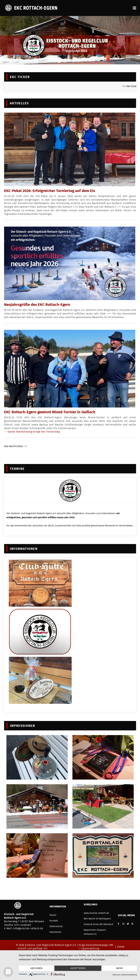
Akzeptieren (78, 968)
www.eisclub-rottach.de (96, 913)
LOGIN (120, 947)
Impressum (55, 932)
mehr (119, 968)
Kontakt (54, 921)
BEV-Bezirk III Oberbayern (97, 919)
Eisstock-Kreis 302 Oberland (98, 924)
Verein (53, 915)
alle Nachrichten (14, 446)
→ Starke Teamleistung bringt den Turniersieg (32, 432)
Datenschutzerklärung (129, 975)
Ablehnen (36, 968)
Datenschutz (56, 926)
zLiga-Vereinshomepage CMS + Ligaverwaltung (96, 947)
